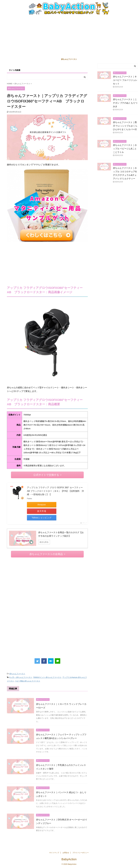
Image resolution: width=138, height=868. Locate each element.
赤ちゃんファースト (69, 59)
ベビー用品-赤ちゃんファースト (27, 681)
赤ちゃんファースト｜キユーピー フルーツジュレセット (125, 80)
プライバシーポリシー (81, 853)
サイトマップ (54, 853)
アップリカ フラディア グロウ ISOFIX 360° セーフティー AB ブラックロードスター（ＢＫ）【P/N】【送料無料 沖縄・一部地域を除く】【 (55, 491)
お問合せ (66, 853)
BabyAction (69, 859)
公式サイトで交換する (47, 475)
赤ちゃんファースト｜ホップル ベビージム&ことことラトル (125, 149)
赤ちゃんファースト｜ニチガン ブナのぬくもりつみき (125, 103)
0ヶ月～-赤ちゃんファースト (21, 677)
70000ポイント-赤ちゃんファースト (47, 677)
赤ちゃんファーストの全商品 (47, 554)
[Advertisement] (69, 36)
